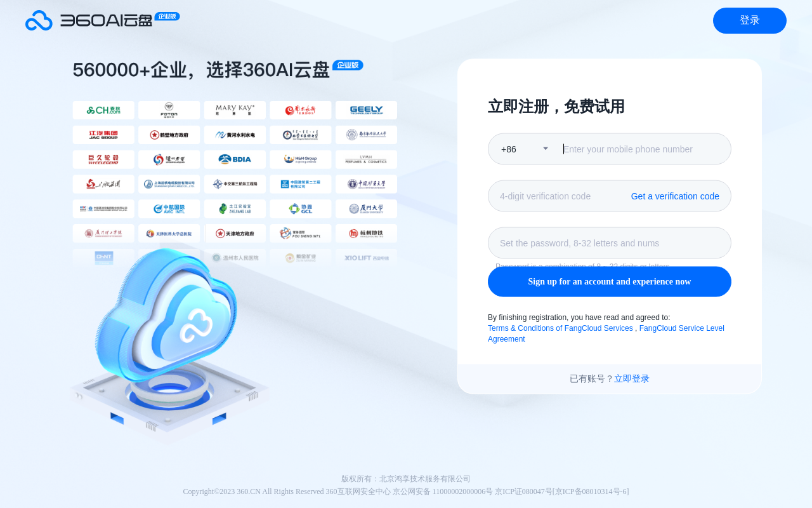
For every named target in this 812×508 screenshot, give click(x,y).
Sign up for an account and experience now (610, 282)
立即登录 (632, 379)
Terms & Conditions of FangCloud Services (561, 328)
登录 (750, 20)
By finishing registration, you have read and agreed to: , (606, 328)
